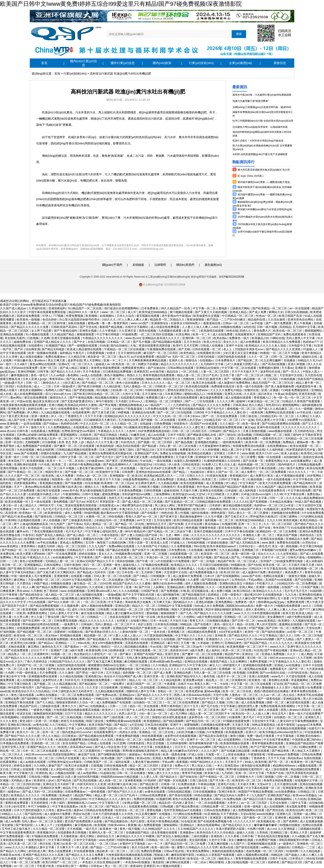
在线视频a (206, 360)
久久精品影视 (112, 386)
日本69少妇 (247, 546)
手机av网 (168, 762)
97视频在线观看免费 (236, 721)
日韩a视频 (167, 806)
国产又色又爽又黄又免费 (132, 457)
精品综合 (173, 372)
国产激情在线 (44, 517)
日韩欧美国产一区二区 (99, 762)
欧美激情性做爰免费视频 (84, 669)
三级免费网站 (162, 494)
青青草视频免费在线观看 (268, 743)
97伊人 (47, 316)
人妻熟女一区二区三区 (244, 695)
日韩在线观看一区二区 (207, 349)
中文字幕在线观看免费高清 (18, 832)
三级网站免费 (11, 699)
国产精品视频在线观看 (167, 342)
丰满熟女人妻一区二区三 (259, 535)
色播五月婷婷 (47, 546)
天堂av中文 (265, 784)
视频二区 (272, 375)
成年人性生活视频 (84, 609)
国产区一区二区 (279, 762)
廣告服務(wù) (213, 265)
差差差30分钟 (179, 650)
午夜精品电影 (251, 557)
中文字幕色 (116, 602)
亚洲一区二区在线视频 (121, 468)
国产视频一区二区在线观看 (158, 420)
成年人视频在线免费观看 (201, 583)
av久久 (308, 606)
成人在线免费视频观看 (29, 394)
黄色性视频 (291, 520)
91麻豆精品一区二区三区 (264, 401)
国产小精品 (141, 576)
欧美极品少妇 (261, 338)
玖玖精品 (161, 464)
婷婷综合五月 (106, 836)
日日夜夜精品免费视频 (117, 372)
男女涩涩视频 (156, 743)
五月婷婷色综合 (305, 431)
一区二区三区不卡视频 (285, 353)
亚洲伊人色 (176, 360)
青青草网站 (29, 546)
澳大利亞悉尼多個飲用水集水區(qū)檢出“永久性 (264, 170)
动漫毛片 (314, 728)
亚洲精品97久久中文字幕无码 (188, 665)
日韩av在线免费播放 (217, 810)
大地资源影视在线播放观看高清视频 (24, 405)
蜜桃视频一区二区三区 (242, 409)
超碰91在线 (310, 357)
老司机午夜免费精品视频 (85, 464)
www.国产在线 (232, 539)
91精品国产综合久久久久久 (68, 661)
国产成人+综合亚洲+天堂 (111, 747)
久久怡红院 (8, 450)
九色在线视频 (26, 450)
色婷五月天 (116, 498)
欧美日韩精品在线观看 (188, 520)
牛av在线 (146, 461)
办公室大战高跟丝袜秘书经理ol (79, 319)
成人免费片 (248, 472)
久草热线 (263, 832)
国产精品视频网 (174, 721)
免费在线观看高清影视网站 (278, 706)
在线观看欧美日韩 (209, 353)
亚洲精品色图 (183, 673)
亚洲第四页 (141, 372)
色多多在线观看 (120, 617)
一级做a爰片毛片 (13, 383)
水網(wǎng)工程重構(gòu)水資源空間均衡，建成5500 (262, 107)
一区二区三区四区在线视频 (156, 334)
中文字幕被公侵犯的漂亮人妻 (104, 531)
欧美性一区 (253, 632)
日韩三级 (233, 702)
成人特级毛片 (198, 688)
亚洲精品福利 (176, 587)
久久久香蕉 (232, 836)
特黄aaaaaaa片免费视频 (284, 754)
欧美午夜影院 (287, 725)
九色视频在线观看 (170, 331)
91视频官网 (229, 524)
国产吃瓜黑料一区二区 (37, 621)
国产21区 (145, 587)
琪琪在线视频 (148, 331)
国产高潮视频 (259, 502)
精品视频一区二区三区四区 (261, 379)
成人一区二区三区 (179, 383)
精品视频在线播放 (107, 398)
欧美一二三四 (288, 747)
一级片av (144, 468)
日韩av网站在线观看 (181, 368)
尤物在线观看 (17, 647)
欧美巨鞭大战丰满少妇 (68, 487)
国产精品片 (9, 517)
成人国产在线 (17, 420)
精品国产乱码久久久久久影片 (256, 728)
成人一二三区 (43, 386)
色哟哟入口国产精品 (59, 390)
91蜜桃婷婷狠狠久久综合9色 (222, 461)
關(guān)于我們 (112, 265)
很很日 (105, 647)
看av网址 (16, 398)
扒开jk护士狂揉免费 (164, 468)
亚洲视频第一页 (120, 476)
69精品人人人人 (12, 814)
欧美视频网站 (11, 717)
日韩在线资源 (191, 464)
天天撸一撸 (188, 643)
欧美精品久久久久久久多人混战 (266, 346)
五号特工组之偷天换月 (17, 829)
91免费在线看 (187, 784)
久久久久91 (241, 502)
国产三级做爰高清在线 (77, 520)
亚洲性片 (217, 643)
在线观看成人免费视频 (88, 427)
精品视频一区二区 (96, 635)
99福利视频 (92, 513)
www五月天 (245, 639)
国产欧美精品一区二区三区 (270, 308)
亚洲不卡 (176, 725)
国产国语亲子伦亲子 (15, 606)
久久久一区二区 (259, 357)
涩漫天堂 (167, 766)
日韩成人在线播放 (212, 346)
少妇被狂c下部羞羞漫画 (127, 409)
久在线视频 (196, 550)
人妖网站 (159, 587)
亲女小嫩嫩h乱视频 (241, 840)
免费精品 (289, 442)
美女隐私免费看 (297, 806)
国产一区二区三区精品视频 (64, 717)
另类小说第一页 (139, 543)
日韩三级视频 (266, 777)
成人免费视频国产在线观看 (35, 446)
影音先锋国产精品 (75, 743)
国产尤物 (185, 349)
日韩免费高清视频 (66, 621)
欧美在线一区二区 (275, 565)
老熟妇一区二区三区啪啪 (42, 498)
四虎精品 (285, 327)
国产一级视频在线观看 (83, 346)
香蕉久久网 (202, 684)
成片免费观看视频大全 (204, 572)
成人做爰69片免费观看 (188, 576)
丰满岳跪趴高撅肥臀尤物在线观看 (77, 740)
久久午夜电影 (108, 331)
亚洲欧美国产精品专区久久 (184, 676)
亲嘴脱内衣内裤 (93, 539)
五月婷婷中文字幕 (305, 327)
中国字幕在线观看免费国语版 (48, 312)
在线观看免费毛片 (106, 732)
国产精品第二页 (248, 360)
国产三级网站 (126, 758)
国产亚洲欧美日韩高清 (23, 569)
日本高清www (253, 740)
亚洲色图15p (94, 676)
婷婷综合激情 (23, 766)
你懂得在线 (252, 390)
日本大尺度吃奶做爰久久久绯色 (35, 810)
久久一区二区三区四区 (278, 524)
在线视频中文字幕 (307, 780)
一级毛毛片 (263, 546)
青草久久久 (70, 706)
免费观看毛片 (279, 669)
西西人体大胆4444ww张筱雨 (193, 695)
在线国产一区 (291, 587)
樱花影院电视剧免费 (87, 509)
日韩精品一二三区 (304, 847)
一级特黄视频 (112, 751)
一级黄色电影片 (36, 840)
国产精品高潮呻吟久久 (118, 464)
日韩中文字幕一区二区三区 (77, 457)
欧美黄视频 (30, 609)
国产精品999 (79, 587)
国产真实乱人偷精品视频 (173, 836)
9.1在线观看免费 (176, 498)
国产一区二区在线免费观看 (220, 416)
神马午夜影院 (105, 401)
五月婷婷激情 (40, 803)
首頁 (44, 63)
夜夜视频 (182, 762)
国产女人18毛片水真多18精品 (146, 710)
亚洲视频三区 (251, 550)
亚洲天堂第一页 (154, 676)
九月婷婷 (228, 773)
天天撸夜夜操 (69, 836)
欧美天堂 (288, 613)
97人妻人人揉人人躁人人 (126, 635)
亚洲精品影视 (292, 699)
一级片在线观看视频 (278, 479)
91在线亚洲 (189, 821)
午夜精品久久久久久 (111, 431)
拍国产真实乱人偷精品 (51, 535)
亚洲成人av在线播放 (288, 665)
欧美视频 (239, 673)
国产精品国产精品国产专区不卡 (156, 438)
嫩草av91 (23, 531)
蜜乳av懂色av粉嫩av (303, 550)
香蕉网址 (59, 528)
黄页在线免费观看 (36, 398)
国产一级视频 (233, 379)
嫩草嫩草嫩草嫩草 (266, 825)
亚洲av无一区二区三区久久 (76, 364)
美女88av (52, 635)
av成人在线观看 (92, 375)
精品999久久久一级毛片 (84, 312)
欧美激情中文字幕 (108, 472)
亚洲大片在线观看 (32, 468)
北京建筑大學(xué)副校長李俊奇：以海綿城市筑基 (260, 127)
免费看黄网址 (204, 758)
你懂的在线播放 (51, 453)
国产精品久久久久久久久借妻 (30, 327)
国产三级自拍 (228, 435)
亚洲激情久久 (215, 639)
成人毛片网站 (179, 714)
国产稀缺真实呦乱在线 (202, 435)
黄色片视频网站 (115, 375)
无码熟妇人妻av (22, 780)
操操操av (135, 754)
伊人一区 (57, 416)
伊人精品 (232, 483)
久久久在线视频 (129, 591)
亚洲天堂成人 (175, 699)
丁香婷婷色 (258, 758)
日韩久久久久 (196, 476)
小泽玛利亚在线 (215, 647)
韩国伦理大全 (172, 379)
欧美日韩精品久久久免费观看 (282, 342)
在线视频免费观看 (29, 628)
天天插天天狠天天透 (302, 565)
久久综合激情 (277, 319)
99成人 (249, 762)
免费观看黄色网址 (134, 368)
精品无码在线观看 (129, 446)
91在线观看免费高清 (272, 490)
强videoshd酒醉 (197, 628)
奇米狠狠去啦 (152, 754)
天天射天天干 (234, 762)
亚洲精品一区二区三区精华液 (47, 323)
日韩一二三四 (9, 561)
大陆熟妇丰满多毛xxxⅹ (250, 349)
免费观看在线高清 (223, 386)
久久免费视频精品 (60, 427)
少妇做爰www (95, 461)
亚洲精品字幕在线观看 (20, 702)
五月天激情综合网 (130, 353)
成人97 (132, 312)
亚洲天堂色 (173, 654)
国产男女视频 (108, 405)
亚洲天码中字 (115, 587)
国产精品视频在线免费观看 (97, 736)
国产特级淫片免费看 (191, 639)
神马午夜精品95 (136, 531)
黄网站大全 (276, 312)
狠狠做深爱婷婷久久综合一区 (75, 702)
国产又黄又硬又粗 (104, 412)
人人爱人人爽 (108, 569)
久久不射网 (305, 658)
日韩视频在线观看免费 (216, 725)
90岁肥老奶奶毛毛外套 (301, 450)
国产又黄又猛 (62, 859)
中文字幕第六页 (24, 773)
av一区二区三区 (24, 866)
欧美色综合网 (295, 810)
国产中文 (80, 342)
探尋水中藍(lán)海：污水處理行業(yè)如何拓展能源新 (262, 95)
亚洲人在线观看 (259, 676)
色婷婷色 (274, 862)
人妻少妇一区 (9, 505)
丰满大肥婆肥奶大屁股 (231, 829)
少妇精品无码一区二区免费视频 (115, 520)
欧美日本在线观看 (205, 383)
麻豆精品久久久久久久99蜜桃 (136, 836)
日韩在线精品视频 (179, 792)
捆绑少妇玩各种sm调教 (168, 583)
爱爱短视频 (154, 810)
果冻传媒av (212, 524)
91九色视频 (9, 859)
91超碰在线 (107, 773)
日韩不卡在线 (279, 859)
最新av (78, 810)
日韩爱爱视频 (96, 353)
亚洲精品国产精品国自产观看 (305, 743)
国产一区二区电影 (204, 561)
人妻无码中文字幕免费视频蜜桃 (171, 509)
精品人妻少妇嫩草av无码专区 (126, 613)
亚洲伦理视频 (27, 372)
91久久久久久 (298, 472)
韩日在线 (46, 844)
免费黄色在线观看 (289, 543)
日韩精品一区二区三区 (69, 517)
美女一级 (278, 546)
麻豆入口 (216, 665)
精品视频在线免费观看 (202, 632)
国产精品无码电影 (54, 349)
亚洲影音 (301, 368)
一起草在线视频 (31, 424)
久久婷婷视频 (211, 450)
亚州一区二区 (51, 732)
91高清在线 (24, 386)
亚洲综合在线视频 (196, 661)
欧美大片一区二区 (29, 732)
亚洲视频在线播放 (207, 442)
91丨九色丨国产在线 (258, 528)
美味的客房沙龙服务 (138, 602)
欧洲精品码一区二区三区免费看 (277, 531)
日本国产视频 (310, 587)
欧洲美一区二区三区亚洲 (203, 710)
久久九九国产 (98, 546)
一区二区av (200, 862)
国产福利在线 (34, 814)
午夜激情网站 (72, 494)
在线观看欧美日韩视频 (72, 832)
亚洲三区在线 (143, 859)
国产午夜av (75, 524)
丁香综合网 (52, 617)
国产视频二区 (43, 684)
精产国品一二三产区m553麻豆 (227, 319)
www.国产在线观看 (26, 453)
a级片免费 (77, 650)
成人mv (272, 829)
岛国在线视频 (313, 758)
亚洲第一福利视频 (268, 587)
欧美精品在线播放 (200, 453)
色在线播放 (41, 799)
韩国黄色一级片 (62, 479)
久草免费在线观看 (157, 409)
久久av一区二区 (271, 695)
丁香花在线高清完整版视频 (272, 836)
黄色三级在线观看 (23, 695)
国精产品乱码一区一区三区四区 (120, 728)
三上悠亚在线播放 (234, 754)
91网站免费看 (308, 747)
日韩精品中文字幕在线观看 (175, 606)
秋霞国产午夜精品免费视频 (124, 528)
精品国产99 (232, 654)
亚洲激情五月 (199, 818)
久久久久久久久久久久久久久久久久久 (216, 535)
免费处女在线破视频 (173, 453)
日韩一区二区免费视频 (286, 357)
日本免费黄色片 (226, 360)
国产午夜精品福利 (66, 331)
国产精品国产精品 (256, 643)
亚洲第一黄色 (112, 565)
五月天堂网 (191, 346)
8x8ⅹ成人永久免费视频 (210, 606)
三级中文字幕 (298, 803)
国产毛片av (78, 502)
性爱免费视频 (75, 316)
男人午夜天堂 (315, 602)
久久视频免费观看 (121, 699)
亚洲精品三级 (279, 832)
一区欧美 (20, 613)
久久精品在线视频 (72, 676)
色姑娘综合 (198, 472)
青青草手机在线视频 (310, 695)
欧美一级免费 (102, 628)
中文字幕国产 (249, 483)
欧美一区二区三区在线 (237, 650)
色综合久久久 (95, 528)
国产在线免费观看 (17, 650)
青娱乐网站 (8, 628)
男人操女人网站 (165, 505)
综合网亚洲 (33, 349)
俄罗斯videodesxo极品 (45, 598)
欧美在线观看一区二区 (305, 446)
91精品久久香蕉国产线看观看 (301, 401)
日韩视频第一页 (161, 576)
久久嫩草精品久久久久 (37, 728)
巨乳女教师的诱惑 (12, 740)
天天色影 (121, 401)
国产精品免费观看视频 (45, 606)
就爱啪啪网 (192, 725)
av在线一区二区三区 (301, 632)
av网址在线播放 (47, 695)
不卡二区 (96, 769)
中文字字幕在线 (303, 479)
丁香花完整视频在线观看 (48, 531)
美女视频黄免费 (248, 438)
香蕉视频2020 (239, 476)
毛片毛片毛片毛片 (296, 591)
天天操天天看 (241, 725)
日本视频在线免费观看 (15, 743)
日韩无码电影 (207, 357)
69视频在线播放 (231, 327)
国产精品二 (181, 472)
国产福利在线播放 (274, 632)
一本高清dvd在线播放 (137, 862)
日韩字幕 (43, 372)
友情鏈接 (138, 265)
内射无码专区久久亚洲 (92, 784)
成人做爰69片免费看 (58, 814)
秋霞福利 (291, 394)
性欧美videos (117, 825)
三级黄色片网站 (240, 308)
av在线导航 (158, 372)
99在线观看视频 (152, 736)
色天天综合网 (141, 847)
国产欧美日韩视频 (90, 386)
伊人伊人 (86, 788)
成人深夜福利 (314, 561)
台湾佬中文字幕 (64, 728)
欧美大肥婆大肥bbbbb (31, 554)
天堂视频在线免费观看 (96, 680)
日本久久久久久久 (154, 383)
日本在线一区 (131, 572)
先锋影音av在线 (11, 855)
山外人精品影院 (87, 728)
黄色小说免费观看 (32, 561)
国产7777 (173, 769)
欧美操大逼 (212, 773)
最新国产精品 (219, 661)
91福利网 (316, 591)
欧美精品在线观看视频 (292, 728)
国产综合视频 (304, 580)
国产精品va (46, 643)
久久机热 (300, 799)
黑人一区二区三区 (117, 866)
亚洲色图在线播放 (311, 595)
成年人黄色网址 (256, 609)
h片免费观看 (182, 561)
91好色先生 (128, 442)
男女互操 (20, 557)
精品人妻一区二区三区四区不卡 (210, 714)
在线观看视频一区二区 (184, 554)
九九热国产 (258, 795)
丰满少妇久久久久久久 (134, 509)
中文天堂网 (264, 717)
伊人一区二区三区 (138, 717)
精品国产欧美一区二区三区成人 (238, 561)
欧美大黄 (145, 569)
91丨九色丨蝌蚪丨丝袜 (175, 535)
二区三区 (134, 851)
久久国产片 (238, 844)
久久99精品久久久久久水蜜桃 (159, 598)
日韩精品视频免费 (310, 464)
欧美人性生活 (213, 342)
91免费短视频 (233, 799)
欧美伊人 (108, 710)
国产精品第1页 (150, 784)
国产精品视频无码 (194, 595)
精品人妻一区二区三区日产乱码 (198, 375)
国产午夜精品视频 (81, 398)
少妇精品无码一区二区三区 (277, 416)
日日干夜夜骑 (9, 595)
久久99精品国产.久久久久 (159, 829)
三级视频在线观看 (310, 829)
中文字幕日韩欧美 (20, 684)
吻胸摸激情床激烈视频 (49, 714)
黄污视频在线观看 (182, 312)
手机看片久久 (266, 583)
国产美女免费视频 (158, 609)
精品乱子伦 (70, 788)
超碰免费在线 (23, 342)
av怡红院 (250, 327)
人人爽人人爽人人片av (283, 609)
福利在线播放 (200, 513)
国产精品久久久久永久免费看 (212, 405)
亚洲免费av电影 (194, 680)
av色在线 (259, 450)
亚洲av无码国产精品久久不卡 (202, 539)
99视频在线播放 (290, 825)
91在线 (258, 650)
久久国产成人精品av (14, 308)
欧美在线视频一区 (17, 502)
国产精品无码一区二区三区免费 (186, 844)
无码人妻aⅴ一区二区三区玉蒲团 (42, 821)
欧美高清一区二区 (124, 364)
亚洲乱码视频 (205, 602)
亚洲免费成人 (187, 569)
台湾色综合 (310, 543)
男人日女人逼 (228, 464)
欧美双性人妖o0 (45, 780)
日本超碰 (231, 490)
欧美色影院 (216, 688)
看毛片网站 (88, 836)
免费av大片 (182, 766)
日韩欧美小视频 (149, 487)
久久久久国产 (210, 751)
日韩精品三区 (307, 792)
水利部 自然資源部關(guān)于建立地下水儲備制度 (260, 154)
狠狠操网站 (171, 825)
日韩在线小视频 (39, 777)
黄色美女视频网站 (32, 390)
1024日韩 (105, 583)
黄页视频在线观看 (148, 316)
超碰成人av (103, 364)
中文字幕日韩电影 (108, 334)
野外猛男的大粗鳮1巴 (264, 517)
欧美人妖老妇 (290, 453)
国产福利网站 (30, 699)
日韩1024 (256, 569)
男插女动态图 (82, 814)
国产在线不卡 (141, 550)
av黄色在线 (41, 725)
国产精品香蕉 (281, 751)
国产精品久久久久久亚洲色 (284, 349)
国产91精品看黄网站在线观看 (281, 424)
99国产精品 (41, 583)
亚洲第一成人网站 (305, 814)
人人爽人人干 (44, 825)
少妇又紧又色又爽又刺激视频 (162, 539)
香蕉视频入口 (263, 398)
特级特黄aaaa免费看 (131, 840)
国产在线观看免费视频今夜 (215, 821)
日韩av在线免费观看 (154, 795)
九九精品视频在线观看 (56, 412)
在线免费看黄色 (69, 409)
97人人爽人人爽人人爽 (133, 319)
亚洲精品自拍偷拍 (208, 368)
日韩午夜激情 (73, 565)
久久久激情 (67, 673)
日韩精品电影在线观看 (94, 658)
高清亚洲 (11, 513)
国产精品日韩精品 (106, 435)
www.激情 (268, 543)
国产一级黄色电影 (270, 699)
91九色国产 (58, 524)
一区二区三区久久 (12, 754)
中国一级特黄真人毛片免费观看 (32, 576)
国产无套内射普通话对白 (78, 401)
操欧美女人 (226, 859)
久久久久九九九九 (282, 643)
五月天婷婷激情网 (172, 658)
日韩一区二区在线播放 (131, 773)
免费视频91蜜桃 (269, 368)
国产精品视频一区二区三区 (35, 632)
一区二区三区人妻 (17, 669)
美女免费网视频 (122, 859)
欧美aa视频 (25, 517)
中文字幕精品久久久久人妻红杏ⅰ (226, 412)
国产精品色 (64, 780)
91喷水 (111, 353)
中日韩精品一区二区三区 (238, 316)
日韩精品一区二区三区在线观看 (167, 840)
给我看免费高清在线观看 (249, 446)
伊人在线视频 (52, 520)
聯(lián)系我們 (185, 265)
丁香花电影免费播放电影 (117, 438)
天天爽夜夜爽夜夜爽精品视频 (148, 360)
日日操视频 (49, 442)
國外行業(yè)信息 (123, 63)
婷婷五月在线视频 (73, 721)
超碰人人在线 (246, 832)
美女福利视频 (198, 840)
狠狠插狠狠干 (170, 613)
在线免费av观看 (155, 740)
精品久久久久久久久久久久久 (180, 364)
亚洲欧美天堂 (17, 409)
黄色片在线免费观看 (186, 799)
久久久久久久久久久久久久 (300, 427)
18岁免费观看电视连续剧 (154, 431)
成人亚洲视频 (215, 483)
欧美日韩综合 (243, 591)
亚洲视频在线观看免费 (258, 665)
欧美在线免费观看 (186, 398)
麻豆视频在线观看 (136, 661)
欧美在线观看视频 (192, 483)
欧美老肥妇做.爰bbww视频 (204, 691)
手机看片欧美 (46, 866)
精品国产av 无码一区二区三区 (176, 357)
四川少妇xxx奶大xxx (59, 394)
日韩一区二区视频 (288, 777)
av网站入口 (269, 847)
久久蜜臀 (194, 580)
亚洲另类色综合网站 (301, 319)
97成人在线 (196, 754)
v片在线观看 (164, 561)
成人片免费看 (65, 476)
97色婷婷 (151, 780)
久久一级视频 (304, 409)
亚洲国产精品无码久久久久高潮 (43, 855)
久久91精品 (160, 665)
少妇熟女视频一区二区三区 (139, 803)
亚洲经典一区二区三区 (197, 338)
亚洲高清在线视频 (272, 539)
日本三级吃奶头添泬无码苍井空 (73, 691)
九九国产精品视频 (75, 453)
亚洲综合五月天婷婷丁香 (59, 784)
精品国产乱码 (29, 706)
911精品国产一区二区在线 (85, 308)
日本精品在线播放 (281, 502)
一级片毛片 (91, 829)
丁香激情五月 (74, 416)
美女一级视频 (240, 758)
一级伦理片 (120, 680)
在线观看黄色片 (245, 334)
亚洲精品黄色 (233, 643)
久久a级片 (21, 364)
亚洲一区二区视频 (156, 554)
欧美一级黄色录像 (175, 754)
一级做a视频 (113, 595)
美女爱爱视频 (186, 487)
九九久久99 (274, 520)
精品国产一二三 (161, 405)
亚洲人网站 (247, 587)
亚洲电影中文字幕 (207, 457)
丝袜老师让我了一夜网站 (73, 866)
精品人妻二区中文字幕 (237, 450)
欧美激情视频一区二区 (304, 569)
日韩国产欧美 (150, 591)
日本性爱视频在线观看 (266, 613)
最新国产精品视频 (111, 327)
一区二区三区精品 (139, 665)
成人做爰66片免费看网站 (235, 383)
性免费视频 (50, 795)
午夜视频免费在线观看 (162, 349)
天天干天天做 (277, 758)
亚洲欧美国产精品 (279, 795)
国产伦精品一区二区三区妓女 (21, 550)
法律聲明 (160, 265)
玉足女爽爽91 (239, 661)
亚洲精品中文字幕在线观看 (259, 468)
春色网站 (74, 375)
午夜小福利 (58, 803)
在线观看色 (222, 758)
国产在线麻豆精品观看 (236, 751)
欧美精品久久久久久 (185, 565)
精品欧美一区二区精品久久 (168, 319)
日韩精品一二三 (98, 617)
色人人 (228, 349)
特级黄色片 (181, 424)
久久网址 (302, 416)
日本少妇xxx (193, 416)
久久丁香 (78, 859)
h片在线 (45, 464)
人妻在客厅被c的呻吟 (91, 468)
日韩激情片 (168, 487)
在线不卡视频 (216, 769)
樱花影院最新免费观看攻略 (225, 427)
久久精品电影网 (171, 680)
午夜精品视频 (207, 784)
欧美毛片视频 (203, 557)
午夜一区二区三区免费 (26, 862)
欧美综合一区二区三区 (130, 810)
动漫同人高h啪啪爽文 (188, 461)
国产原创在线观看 (181, 795)
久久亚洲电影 (287, 829)
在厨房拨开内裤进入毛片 (45, 494)
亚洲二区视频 (270, 390)
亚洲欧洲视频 (128, 569)
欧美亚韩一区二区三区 (216, 554)
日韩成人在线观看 (100, 743)
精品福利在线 (257, 319)
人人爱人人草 (150, 777)
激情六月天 (38, 427)
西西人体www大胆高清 (296, 710)
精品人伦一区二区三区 (144, 680)
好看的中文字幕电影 (133, 844)
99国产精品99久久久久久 (207, 762)
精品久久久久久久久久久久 (97, 621)
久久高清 (250, 394)
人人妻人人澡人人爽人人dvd (200, 327)
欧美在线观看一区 (170, 617)
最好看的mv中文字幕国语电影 (120, 513)
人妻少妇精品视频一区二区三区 (245, 862)
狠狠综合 (192, 360)
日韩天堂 (202, 379)
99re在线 (200, 546)
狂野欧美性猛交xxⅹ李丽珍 (79, 431)
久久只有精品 (58, 725)
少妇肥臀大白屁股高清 (302, 420)
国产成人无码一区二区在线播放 (43, 792)
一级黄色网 (256, 412)
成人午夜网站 (91, 758)
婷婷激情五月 (60, 799)
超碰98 (241, 401)
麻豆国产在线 (87, 754)
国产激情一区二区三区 (258, 818)
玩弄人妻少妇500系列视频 (82, 777)
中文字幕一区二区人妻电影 (210, 308)
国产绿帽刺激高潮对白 (113, 754)
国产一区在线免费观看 (62, 554)
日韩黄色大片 (246, 777)
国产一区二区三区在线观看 (175, 412)
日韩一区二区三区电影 (309, 635)
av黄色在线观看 (155, 792)
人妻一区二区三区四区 (215, 372)
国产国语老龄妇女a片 (216, 580)
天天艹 (19, 487)
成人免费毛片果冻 (262, 476)
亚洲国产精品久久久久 (42, 747)
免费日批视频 (83, 479)
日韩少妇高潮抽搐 (297, 312)
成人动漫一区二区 (111, 780)
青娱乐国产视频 (287, 535)
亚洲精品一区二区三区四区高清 (245, 617)
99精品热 (186, 624)
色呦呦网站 (315, 557)
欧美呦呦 (92, 316)
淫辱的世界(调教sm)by (233, 569)
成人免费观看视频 (150, 825)
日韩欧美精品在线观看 (231, 658)
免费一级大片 (265, 606)
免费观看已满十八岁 (159, 398)
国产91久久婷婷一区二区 (65, 602)
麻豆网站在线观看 (178, 862)
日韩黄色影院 (136, 743)
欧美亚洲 (20, 323)
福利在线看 (123, 762)
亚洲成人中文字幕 (141, 747)
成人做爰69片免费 (254, 572)
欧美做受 (26, 799)
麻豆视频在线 (84, 825)
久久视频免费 (70, 606)
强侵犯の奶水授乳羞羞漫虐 (169, 717)
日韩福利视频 (176, 710)
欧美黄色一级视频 (29, 319)
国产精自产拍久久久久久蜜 (23, 736)
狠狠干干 (47, 699)
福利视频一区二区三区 (220, 520)
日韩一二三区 (119, 706)
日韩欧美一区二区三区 (169, 386)
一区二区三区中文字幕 (253, 498)
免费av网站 (109, 487)
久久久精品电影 (311, 851)
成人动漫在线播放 (32, 357)
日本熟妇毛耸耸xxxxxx (83, 569)
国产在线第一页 (253, 461)
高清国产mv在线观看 (204, 424)
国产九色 (186, 613)
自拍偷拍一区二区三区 (148, 702)
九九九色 (291, 595)
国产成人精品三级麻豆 (75, 368)
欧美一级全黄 (251, 424)
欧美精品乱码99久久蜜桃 (81, 405)
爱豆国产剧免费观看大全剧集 (84, 821)
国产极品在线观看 (118, 550)
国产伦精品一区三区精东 (35, 859)
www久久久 (278, 647)
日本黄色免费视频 (130, 490)
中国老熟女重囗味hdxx (307, 740)
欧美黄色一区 (300, 762)
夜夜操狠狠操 (196, 319)
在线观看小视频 (81, 576)
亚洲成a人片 (214, 498)
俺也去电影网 (46, 450)
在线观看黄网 (81, 412)
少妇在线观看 (98, 498)
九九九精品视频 (230, 550)
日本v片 (210, 576)
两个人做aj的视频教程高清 (31, 524)
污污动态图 (56, 818)
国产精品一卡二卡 (137, 580)
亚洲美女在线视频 (212, 490)
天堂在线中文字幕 (264, 721)
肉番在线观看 (261, 751)
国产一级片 (205, 438)
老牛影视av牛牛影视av (177, 316)
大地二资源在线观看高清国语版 (151, 346)
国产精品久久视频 (214, 702)
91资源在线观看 (217, 476)
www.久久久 (242, 613)
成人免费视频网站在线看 (249, 810)
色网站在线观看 (274, 576)
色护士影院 (145, 624)
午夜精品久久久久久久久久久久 (103, 338)
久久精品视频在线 (65, 684)
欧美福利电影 (106, 446)
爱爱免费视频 (196, 587)
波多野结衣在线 (271, 372)
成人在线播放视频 (29, 680)
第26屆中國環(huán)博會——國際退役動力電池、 (265, 182)
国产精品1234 (146, 450)
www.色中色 (70, 490)
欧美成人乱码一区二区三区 (56, 438)
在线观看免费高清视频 (144, 806)
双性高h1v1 (273, 405)
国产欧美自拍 (57, 669)
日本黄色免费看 (182, 557)
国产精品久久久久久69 (66, 372)
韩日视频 (102, 390)
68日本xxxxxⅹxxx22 (283, 658)
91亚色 (58, 420)
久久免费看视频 (182, 546)
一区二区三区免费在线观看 (77, 695)
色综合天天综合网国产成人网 (123, 676)
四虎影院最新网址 (64, 754)
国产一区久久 (292, 372)
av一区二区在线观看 (172, 628)
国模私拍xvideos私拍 (240, 606)
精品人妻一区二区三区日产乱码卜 (117, 795)
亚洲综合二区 (251, 654)
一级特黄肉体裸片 (232, 442)
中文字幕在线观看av (66, 806)
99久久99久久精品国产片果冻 (243, 509)
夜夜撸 (132, 825)
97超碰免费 (130, 334)
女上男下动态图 (42, 331)
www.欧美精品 (267, 621)
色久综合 (289, 695)
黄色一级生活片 (225, 624)
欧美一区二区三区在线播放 (196, 468)
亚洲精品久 (188, 825)
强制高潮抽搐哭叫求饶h (294, 840)
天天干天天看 (94, 416)
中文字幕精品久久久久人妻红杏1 (185, 427)
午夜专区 (28, 535)
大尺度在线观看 (296, 676)
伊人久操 (37, 617)
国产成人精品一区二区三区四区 (87, 379)
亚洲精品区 (158, 643)
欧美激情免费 (229, 587)
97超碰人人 (311, 349)
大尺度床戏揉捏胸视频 (159, 635)
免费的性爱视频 (144, 799)
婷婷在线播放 (88, 554)
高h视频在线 (115, 788)
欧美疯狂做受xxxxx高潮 (40, 539)
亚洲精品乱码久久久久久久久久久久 (128, 416)
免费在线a (314, 494)
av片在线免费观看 (143, 357)
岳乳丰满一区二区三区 (130, 557)
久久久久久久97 (245, 821)
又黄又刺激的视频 (255, 431)
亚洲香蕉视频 (134, 780)
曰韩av (62, 569)
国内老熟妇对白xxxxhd (77, 732)
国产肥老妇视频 (84, 390)
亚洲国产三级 (60, 650)
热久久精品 (256, 405)
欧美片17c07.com (268, 453)
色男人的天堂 (128, 714)
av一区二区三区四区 (255, 803)
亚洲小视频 (56, 405)
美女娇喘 (8, 825)
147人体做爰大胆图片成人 (243, 364)
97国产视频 (257, 628)
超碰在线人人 (132, 565)
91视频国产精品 (56, 346)
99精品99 (102, 699)
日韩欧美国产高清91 (65, 327)
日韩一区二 (33, 383)
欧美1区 (137, 476)
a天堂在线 (136, 725)
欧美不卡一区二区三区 (232, 676)
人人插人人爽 (261, 714)
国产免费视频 (17, 412)
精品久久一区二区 (144, 606)
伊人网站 (33, 412)
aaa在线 (5, 691)
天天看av (287, 368)
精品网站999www (285, 766)
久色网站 (189, 617)
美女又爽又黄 (57, 360)
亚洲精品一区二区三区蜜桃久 (164, 401)
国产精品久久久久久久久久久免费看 (29, 658)
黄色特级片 (276, 572)
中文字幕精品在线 (87, 438)
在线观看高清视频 (132, 398)
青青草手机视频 (192, 773)
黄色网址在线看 (279, 680)
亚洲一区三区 (49, 368)
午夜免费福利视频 (128, 736)
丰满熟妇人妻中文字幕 (40, 847)
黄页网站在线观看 (256, 669)
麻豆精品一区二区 (86, 583)
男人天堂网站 (93, 360)
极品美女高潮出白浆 (46, 401)
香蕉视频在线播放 (51, 483)
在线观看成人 (164, 747)
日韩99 (199, 412)
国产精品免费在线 (188, 806)
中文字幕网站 (78, 725)
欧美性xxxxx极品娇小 (14, 598)
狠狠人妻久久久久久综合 (164, 773)
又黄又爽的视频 (218, 844)
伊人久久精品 (51, 736)
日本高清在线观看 (157, 725)
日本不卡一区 (160, 580)
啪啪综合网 (154, 379)
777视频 (59, 316)
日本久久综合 (126, 316)
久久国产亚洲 (156, 769)
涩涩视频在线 (200, 591)
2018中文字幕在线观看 (77, 580)
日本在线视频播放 (205, 792)
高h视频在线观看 (71, 635)
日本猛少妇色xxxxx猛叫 (257, 494)
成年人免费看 (74, 513)
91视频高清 (271, 509)
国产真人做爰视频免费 (280, 386)
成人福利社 (213, 650)
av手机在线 (304, 412)
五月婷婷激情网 (177, 743)
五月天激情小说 (152, 394)
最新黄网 (211, 550)
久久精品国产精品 (63, 334)
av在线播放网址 (302, 461)
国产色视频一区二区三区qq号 (183, 647)
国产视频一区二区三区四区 (156, 442)
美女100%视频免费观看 (108, 643)
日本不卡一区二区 (274, 557)
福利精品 (66, 353)
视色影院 (159, 862)
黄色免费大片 (263, 331)
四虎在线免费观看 (29, 316)
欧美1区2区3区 (230, 572)
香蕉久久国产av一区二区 (223, 472)
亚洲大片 (252, 732)
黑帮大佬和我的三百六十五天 (180, 706)
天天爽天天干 (66, 847)
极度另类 (216, 379)
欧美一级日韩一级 (244, 554)
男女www (23, 591)
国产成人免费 (258, 312)
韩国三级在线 (95, 721)
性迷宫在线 (24, 714)
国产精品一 (251, 539)
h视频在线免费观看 (288, 606)
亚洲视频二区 (128, 487)
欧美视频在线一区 (269, 821)
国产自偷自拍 (157, 368)
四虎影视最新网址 (26, 483)
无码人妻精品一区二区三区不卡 (116, 624)
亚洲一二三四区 (225, 438)
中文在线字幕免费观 (277, 740)
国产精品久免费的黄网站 (52, 587)
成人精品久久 (29, 505)
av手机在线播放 (48, 543)
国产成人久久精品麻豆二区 (276, 409)
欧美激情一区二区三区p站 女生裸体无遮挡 (129, 483)
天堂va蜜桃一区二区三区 (44, 580)
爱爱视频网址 (69, 435)
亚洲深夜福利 (57, 308)
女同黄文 (220, 453)
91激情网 (235, 717)
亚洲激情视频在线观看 (262, 844)
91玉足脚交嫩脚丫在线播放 (278, 360)
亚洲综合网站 (76, 528)
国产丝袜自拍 (189, 777)
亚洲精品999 (79, 799)
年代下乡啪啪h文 (39, 806)
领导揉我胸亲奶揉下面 (204, 743)
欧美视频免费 (235, 732)
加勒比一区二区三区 (171, 691)
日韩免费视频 (163, 424)
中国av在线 (24, 401)
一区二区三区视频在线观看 (226, 788)
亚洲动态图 (123, 606)
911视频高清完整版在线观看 (143, 427)
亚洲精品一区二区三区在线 (157, 732)
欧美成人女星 (160, 543)
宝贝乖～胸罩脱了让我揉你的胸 (106, 543)
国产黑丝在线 (276, 810)
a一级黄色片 (287, 844)
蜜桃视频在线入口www (82, 803)
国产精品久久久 (117, 806)
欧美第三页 (210, 479)
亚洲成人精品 (238, 312)
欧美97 (177, 346)
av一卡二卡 (156, 844)
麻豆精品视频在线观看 (238, 505)
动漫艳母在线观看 (33, 717)
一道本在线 (158, 632)
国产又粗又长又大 (237, 517)
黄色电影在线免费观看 (256, 766)
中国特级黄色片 (155, 390)
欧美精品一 (87, 699)
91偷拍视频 (288, 379)
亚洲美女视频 (88, 331)
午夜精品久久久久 (39, 557)
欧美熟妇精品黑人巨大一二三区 (165, 476)
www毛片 (278, 676)
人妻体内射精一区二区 (134, 632)
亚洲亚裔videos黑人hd (102, 591)
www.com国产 (140, 323)
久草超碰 (204, 643)
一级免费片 (118, 684)
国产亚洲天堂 (169, 517)
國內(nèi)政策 (162, 63)
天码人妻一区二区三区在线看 (178, 446)
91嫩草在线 (138, 435)
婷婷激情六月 (232, 665)
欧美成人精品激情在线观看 (85, 349)
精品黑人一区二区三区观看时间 (29, 654)
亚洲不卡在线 (235, 346)
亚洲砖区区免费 (51, 788)
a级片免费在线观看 (210, 617)
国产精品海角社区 (305, 483)
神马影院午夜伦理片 (21, 688)
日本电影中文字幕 (300, 346)
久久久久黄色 (9, 721)
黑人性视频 (182, 513)
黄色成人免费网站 (72, 543)
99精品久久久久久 (73, 688)
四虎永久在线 (128, 732)
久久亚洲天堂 (128, 331)
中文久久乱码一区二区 (168, 416)
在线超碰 (146, 424)
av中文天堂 (145, 520)
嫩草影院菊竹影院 (183, 855)
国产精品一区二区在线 (130, 524)
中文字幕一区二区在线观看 (239, 368)
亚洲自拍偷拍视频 (311, 784)
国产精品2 (121, 725)
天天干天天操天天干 (245, 372)
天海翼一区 (213, 754)
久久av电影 (58, 375)
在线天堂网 (110, 509)
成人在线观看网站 (230, 740)
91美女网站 (183, 334)
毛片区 (30, 740)
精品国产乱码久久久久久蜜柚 (132, 583)
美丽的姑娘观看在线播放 (228, 851)
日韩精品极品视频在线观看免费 (77, 450)
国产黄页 (112, 461)
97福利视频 (8, 632)
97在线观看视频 (84, 851)
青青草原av (57, 379)
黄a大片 (124, 357)
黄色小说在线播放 (128, 383)
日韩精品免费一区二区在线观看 (222, 806)
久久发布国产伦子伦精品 (153, 546)
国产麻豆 (126, 654)
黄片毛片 (249, 717)
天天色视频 (74, 829)
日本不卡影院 (177, 435)
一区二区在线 (190, 372)
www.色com (133, 338)
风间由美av (295, 758)
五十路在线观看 (41, 502)
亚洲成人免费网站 (189, 479)
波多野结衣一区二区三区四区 (208, 717)
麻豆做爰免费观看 (212, 398)
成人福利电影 (73, 420)
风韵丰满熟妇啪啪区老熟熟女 (225, 609)
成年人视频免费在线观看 (253, 855)
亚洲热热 (42, 773)
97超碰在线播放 (218, 543)
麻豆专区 (173, 643)
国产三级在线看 (114, 717)
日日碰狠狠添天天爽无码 (100, 420)
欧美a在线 (144, 758)
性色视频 (43, 769)
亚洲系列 (6, 580)
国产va (84, 706)
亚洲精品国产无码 (269, 334)
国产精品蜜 (150, 446)
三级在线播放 (200, 836)
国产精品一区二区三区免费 (83, 818)
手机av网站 (256, 580)
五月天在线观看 (167, 450)
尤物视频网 (33, 442)
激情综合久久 (52, 383)
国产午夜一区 (145, 561)
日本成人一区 (111, 818)
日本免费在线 (187, 438)
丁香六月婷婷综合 (36, 661)
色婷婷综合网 (70, 424)
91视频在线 (76, 632)
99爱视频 (124, 412)
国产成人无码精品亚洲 (245, 543)
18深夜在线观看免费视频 (52, 639)
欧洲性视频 (159, 550)
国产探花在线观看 (248, 847)
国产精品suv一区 (48, 688)
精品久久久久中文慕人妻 (103, 442)
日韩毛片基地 (297, 557)
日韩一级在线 (238, 628)
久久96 (278, 494)
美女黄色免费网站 (198, 851)
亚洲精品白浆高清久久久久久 (161, 338)
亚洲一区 (114, 572)
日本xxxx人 (136, 401)
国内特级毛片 (287, 464)
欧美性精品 (188, 353)
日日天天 (181, 747)
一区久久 (117, 647)
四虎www (202, 390)
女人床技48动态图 (12, 498)
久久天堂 (93, 688)
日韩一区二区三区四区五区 (190, 431)
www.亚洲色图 (10, 424)
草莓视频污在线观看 (275, 550)
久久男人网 (21, 617)
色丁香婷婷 (51, 591)
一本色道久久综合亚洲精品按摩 (100, 862)
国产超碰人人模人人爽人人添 (304, 855)
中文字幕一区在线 (144, 617)
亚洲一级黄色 (40, 416)
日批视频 (33, 338)
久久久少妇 (205, 635)
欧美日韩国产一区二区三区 (145, 684)
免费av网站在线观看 (122, 546)
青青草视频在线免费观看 (159, 375)
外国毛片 (92, 502)
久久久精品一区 (230, 424)
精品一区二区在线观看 (144, 706)
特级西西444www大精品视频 (120, 777)
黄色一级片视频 (130, 829)
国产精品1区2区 (292, 862)
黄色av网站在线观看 (43, 364)
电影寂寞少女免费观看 (308, 688)
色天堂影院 (228, 728)
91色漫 (104, 346)
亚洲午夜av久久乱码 (172, 728)
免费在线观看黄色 (295, 334)
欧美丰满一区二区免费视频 (263, 442)
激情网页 (160, 859)
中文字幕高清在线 (276, 569)
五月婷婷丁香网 (152, 572)
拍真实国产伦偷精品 (311, 379)
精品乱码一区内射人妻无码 (176, 803)
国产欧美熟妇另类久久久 (102, 632)
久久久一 (212, 587)
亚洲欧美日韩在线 (20, 725)
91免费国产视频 (266, 840)
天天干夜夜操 (92, 372)
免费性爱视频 (259, 661)
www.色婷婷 (107, 840)
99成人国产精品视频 (308, 502)
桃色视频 (192, 528)
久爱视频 (85, 628)
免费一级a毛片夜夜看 (261, 736)
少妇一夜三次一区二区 (154, 714)
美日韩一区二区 (12, 565)
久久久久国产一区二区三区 (23, 476)
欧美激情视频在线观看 (235, 743)
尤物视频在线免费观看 (286, 513)
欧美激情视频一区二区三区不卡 (248, 647)
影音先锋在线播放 (231, 528)
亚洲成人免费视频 (273, 654)
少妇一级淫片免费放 (292, 468)
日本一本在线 (159, 621)
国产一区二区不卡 (17, 427)
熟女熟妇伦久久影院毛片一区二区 (96, 654)
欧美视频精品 (153, 721)
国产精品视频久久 (99, 639)
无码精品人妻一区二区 (60, 561)
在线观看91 (36, 346)
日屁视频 (96, 766)
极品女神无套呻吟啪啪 (293, 487)
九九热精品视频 (168, 483)
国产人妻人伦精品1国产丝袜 (139, 535)
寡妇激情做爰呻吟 (192, 517)
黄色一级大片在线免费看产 (306, 714)
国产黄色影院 (25, 825)
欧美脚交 (285, 621)
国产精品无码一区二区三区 (204, 721)
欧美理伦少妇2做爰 (24, 643)
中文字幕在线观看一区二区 (263, 788)
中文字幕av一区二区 (27, 509)
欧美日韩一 (201, 509)
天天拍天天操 (179, 621)
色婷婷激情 (47, 609)
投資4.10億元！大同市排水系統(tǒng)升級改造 (258, 141)
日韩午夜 (23, 431)
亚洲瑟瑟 (216, 818)
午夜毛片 (79, 353)
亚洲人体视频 (297, 364)
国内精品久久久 (184, 602)
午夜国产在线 (276, 773)
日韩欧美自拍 (93, 717)
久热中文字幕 (131, 394)
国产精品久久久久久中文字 (155, 695)
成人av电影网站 (88, 773)
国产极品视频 (184, 442)
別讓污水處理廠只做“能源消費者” (251, 101)
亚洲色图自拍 (129, 461)
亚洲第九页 (313, 717)
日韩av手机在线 (174, 851)
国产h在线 (255, 565)
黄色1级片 (27, 721)
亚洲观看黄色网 (293, 788)
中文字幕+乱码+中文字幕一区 (205, 699)
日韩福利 (216, 431)
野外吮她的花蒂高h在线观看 (41, 624)
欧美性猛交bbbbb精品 (153, 312)
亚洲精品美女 (233, 818)
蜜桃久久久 (92, 487)
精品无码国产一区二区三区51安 (273, 383)
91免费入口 (210, 464)
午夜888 (10, 520)
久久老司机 (97, 587)
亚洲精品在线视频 (12, 334)
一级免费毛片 (70, 624)
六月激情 (36, 591)
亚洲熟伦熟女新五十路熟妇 (237, 583)
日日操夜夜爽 (110, 688)
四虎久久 (246, 331)
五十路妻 (284, 598)
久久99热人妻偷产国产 (49, 766)
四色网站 (216, 509)
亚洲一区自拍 (14, 442)
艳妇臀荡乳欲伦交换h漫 (138, 505)
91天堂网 (120, 743)
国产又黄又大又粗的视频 (211, 312)
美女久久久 (231, 342)
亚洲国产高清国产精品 (149, 654)
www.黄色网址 (10, 546)
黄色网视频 (61, 502)
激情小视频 (238, 736)
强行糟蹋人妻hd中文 (73, 498)
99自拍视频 (116, 517)
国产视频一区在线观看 (173, 780)
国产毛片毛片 (216, 409)
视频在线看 (70, 628)
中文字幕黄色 (85, 557)
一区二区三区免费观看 (272, 472)
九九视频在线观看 (304, 621)
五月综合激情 (163, 520)
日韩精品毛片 (76, 550)
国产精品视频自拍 (117, 821)
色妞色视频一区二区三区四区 (257, 464)
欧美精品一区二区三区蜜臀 (239, 457)
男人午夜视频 (303, 323)
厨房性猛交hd (144, 464)
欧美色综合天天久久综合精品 (31, 691)
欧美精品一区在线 (40, 528)
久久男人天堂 (17, 528)
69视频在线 (239, 565)
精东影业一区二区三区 (102, 357)
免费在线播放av (56, 357)
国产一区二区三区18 (250, 375)
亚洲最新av (188, 832)
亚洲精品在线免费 (144, 412)
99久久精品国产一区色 (176, 308)
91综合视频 (92, 483)
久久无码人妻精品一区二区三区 (122, 740)
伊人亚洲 (82, 847)
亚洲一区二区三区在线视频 (127, 379)
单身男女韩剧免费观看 (106, 368)
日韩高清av (240, 405)
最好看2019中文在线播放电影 (264, 595)
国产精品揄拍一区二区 (94, 684)
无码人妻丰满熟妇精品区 (143, 658)
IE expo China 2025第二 (251, 176)
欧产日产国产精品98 (264, 747)
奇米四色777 (17, 461)
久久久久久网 (226, 401)
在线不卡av (185, 684)
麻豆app (250, 427)
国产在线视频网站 (229, 576)
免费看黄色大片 (190, 450)
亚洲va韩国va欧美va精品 (166, 661)
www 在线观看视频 (73, 591)
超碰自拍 (284, 847)
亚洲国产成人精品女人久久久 (53, 342)
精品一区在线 (246, 624)
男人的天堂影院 (267, 624)
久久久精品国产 (266, 487)
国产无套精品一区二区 (180, 502)
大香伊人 (233, 803)
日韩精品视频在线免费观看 (214, 502)
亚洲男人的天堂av (190, 420)
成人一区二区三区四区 (174, 818)
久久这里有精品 (288, 554)
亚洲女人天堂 (299, 832)
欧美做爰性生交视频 (207, 316)
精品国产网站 (84, 795)
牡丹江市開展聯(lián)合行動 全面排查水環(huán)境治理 (263, 121)
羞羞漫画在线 (212, 323)
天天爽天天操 (162, 602)
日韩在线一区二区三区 (40, 758)
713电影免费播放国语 (295, 390)
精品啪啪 (295, 818)
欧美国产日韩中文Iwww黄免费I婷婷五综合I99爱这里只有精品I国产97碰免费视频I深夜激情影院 (121, 4)
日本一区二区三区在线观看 (40, 751)
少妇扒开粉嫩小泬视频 (191, 732)
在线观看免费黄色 (162, 457)
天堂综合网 (314, 628)
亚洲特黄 (230, 498)
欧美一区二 (191, 331)
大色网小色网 (256, 829)
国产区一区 (297, 669)
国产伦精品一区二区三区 (98, 383)
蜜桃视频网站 (314, 331)
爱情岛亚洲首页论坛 (181, 390)
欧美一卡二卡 (202, 334)
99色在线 (232, 331)
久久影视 (131, 788)
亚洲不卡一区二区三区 (201, 740)
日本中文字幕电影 (86, 840)
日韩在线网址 (53, 565)
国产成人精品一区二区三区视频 (143, 502)
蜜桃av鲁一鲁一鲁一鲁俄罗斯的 (108, 323)
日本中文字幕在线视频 (240, 531)
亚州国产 (267, 561)
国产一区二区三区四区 (239, 688)
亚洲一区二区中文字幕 (250, 773)
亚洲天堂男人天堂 (14, 747)
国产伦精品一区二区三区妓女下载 (170, 531)
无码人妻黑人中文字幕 (301, 338)
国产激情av (207, 598)
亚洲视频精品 (33, 565)
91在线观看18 (150, 639)
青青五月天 (197, 621)
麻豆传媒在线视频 (93, 613)
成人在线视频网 (274, 806)
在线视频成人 (99, 706)
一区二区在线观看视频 (211, 803)
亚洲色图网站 (224, 602)
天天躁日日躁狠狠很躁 (214, 565)
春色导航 (210, 676)
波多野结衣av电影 (293, 509)
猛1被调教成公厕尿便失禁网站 (81, 598)
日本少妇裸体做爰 (114, 650)
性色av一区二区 (267, 316)
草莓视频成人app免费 (176, 788)
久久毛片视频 (214, 517)
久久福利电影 (275, 450)
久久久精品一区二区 (125, 424)
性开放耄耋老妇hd (40, 420)
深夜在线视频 (77, 323)
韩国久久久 (134, 375)
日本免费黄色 (150, 308)
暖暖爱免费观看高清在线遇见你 (164, 528)
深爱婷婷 (60, 632)
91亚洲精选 (212, 814)
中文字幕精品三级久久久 (276, 635)
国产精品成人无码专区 (92, 572)
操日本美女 (266, 394)
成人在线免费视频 (253, 702)
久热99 (131, 431)
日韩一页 (82, 769)
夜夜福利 (136, 866)
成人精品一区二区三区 (60, 595)
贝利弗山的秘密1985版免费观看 (38, 435)
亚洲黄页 (149, 866)
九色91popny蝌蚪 (200, 747)
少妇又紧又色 (71, 383)
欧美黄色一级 (258, 680)
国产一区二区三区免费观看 (18, 490)
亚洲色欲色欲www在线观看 (154, 472)
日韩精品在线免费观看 (99, 810)
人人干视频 (149, 728)
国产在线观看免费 (66, 658)
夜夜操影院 (207, 658)
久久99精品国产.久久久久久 (196, 829)
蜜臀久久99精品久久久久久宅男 (198, 847)
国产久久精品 (46, 702)
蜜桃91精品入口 (195, 394)
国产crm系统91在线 (273, 673)
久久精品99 (209, 669)
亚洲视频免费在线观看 (43, 676)
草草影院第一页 (110, 502)
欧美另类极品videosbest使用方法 (281, 732)
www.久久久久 (14, 847)
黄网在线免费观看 (17, 803)
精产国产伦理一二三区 (95, 409)
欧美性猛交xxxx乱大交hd (189, 494)
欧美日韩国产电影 (101, 725)
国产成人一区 (176, 740)
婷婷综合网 (36, 409)
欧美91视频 (8, 479)
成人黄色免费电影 (163, 479)
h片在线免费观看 (313, 513)
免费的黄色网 (296, 602)
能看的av (14, 792)
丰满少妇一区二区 (158, 557)
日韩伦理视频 (153, 490)
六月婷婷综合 (182, 405)
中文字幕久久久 (186, 635)
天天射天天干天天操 (107, 479)
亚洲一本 (131, 587)
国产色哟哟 (291, 821)
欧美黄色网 (93, 650)
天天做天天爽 (185, 457)
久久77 (230, 639)
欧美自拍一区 (242, 714)
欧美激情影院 (54, 513)
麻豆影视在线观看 (298, 702)
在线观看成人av (110, 505)
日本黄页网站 (174, 394)
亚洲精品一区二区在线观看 (138, 688)
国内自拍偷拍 (119, 346)
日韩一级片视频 (267, 327)
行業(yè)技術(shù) (201, 63)
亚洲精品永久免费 (298, 539)
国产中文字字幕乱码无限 (139, 595)
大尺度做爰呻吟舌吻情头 (215, 446)
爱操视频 (153, 613)
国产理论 (82, 673)
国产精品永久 (169, 777)
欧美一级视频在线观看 (43, 353)
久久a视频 (298, 836)
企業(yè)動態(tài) (241, 63)
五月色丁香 (228, 375)
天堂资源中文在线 (291, 375)
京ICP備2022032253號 (232, 277)
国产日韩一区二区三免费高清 (285, 628)
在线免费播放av (278, 446)
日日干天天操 (74, 714)
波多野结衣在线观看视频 (181, 736)
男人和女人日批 (202, 766)
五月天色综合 (193, 342)
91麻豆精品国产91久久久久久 (144, 498)
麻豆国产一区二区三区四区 (161, 353)
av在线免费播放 (286, 792)
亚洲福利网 (185, 758)
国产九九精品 (286, 639)
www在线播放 (266, 814)
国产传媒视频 (74, 483)
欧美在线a (220, 338)
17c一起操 (247, 420)
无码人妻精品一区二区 (138, 386)
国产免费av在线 (107, 695)
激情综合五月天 (157, 524)
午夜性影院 (197, 498)
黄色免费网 (78, 639)
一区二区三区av (108, 844)
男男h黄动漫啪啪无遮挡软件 (141, 751)
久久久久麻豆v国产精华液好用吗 (255, 598)
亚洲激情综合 (160, 323)
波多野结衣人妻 (53, 680)
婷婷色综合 (307, 535)
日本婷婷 (215, 505)
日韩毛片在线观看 (68, 758)
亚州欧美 (221, 635)
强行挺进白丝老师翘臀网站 (122, 308)
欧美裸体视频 (36, 461)
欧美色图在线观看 (198, 386)
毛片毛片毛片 (75, 531)
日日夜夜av (70, 736)
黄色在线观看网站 (209, 825)
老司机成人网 (37, 851)
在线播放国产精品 (138, 832)
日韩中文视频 (91, 494)
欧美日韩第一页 (115, 769)
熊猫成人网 (162, 855)
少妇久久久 (109, 319)
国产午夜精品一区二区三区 (26, 472)
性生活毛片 (280, 714)
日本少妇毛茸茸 (16, 806)
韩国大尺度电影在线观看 (188, 609)
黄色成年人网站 (211, 799)
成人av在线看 (157, 435)
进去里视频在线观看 (165, 832)
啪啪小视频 (13, 438)
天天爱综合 (24, 583)
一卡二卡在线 (220, 684)
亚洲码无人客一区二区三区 (106, 832)
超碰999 (192, 658)
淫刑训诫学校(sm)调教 (137, 494)
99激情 (264, 353)
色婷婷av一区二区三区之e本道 (274, 505)
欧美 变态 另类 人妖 (72, 442)
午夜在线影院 (110, 535)
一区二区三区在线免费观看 (182, 702)
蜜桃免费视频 (111, 494)
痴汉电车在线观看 (49, 490)
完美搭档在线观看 (137, 643)
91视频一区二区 (62, 654)
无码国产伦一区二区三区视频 (36, 665)
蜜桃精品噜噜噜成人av (134, 405)
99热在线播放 (203, 795)
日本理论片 (297, 859)
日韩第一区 (169, 784)
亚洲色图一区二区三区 (46, 743)
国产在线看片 (150, 513)
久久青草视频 (112, 598)
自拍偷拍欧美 (293, 457)
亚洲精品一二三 (66, 643)
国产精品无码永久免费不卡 (232, 795)
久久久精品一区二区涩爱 (49, 829)
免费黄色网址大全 (277, 461)
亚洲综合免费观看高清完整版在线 (111, 453)
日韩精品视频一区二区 (268, 435)
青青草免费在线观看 (304, 691)
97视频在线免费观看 (156, 565)
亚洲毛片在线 (233, 394)
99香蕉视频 (215, 394)
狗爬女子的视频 (149, 364)
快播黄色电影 (208, 528)
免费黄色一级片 (239, 338)
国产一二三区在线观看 (200, 401)
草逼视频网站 (300, 680)
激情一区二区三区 (228, 468)
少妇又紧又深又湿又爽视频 (241, 353)
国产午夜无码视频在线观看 (188, 409)
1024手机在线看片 (231, 632)
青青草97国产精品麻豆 (192, 505)
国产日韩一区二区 (74, 617)
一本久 (219, 766)
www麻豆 (57, 777)
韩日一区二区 (92, 565)
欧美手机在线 (51, 628)
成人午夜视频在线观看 (290, 476)
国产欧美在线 (14, 758)
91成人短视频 (207, 569)
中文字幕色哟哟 (302, 598)
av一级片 (51, 409)
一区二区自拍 (75, 461)
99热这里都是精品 (264, 725)
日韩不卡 (234, 453)
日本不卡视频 (96, 550)
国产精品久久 (232, 431)
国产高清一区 (314, 624)
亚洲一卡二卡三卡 (115, 360)
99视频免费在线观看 (129, 554)
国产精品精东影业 (32, 595)
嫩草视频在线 (20, 375)
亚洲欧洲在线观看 (26, 464)
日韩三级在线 (249, 416)
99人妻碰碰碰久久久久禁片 (273, 688)
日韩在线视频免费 (116, 766)
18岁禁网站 (314, 476)
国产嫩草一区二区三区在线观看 (75, 446)
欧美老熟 (49, 476)
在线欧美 (86, 435)
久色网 (45, 338)
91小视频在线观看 (38, 334)
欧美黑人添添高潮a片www (76, 747)
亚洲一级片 (13, 457)
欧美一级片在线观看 (250, 386)
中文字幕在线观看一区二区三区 (148, 650)
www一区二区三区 (114, 312)
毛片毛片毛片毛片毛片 (57, 509)
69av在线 (84, 643)
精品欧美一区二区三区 (150, 699)
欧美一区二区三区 (93, 806)
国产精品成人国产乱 (227, 557)
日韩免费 (128, 472)
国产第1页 (118, 658)
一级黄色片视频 (296, 576)
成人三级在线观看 (277, 769)
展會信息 (280, 63)
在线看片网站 (139, 621)
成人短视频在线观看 (239, 398)
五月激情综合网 (129, 420)
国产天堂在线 (89, 327)
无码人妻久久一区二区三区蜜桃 (249, 513)
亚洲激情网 (62, 576)
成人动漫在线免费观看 (165, 327)
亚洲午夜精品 (219, 628)
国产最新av (72, 647)
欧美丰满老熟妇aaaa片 (222, 546)
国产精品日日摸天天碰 (258, 799)
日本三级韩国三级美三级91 (117, 450)
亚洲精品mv (127, 695)
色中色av (203, 487)
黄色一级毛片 (40, 375)
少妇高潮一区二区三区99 (127, 390)
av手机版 (258, 323)
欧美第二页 (60, 464)
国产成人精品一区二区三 (83, 535)
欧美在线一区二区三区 (288, 331)
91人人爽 (29, 587)
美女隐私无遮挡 (15, 338)
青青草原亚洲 (177, 859)
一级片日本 (97, 673)
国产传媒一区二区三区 (80, 472)
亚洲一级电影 (253, 806)
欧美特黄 (261, 762)
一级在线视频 (163, 461)
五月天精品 (114, 673)
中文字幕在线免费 (300, 490)
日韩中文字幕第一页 (232, 479)
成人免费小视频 (221, 591)
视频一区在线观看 (270, 457)
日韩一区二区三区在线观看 (40, 457)
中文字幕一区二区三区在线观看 (251, 684)
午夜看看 (170, 684)
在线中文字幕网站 (137, 327)
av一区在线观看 (300, 308)
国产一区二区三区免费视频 (123, 539)
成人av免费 (13, 821)
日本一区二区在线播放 (109, 580)
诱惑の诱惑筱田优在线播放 (272, 691)
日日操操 (99, 788)
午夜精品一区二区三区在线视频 (125, 349)
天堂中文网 (220, 695)
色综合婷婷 (50, 319)
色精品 (124, 435)
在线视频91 (107, 316)
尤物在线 (189, 379)
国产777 (305, 609)
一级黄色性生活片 (272, 438)
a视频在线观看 (308, 766)
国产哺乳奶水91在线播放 (34, 479)
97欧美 (185, 591)
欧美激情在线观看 (213, 331)
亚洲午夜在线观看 (269, 427)
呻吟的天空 (47, 505)
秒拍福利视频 (197, 543)
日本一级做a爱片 (65, 386)
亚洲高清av (232, 766)
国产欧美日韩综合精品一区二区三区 (97, 394)
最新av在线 (65, 810)
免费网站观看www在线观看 (124, 721)
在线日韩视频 (97, 342)
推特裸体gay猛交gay (271, 602)
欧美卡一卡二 (56, 461)
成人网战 (307, 654)
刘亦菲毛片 (72, 680)
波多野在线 (75, 360)
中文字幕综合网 (295, 494)
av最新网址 (29, 438)
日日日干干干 (40, 650)
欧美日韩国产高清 (291, 316)
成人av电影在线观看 (33, 762)
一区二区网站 (91, 647)
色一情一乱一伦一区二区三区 (293, 398)
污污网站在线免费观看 (188, 814)
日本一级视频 (113, 427)
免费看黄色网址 (38, 613)
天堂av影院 (248, 814)
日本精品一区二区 (119, 342)
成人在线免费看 (223, 334)
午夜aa (279, 394)
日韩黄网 (252, 673)
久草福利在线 (38, 308)
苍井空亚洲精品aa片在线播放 (183, 810)
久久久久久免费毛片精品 (226, 390)
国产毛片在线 (210, 706)
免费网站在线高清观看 (280, 412)
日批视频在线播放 (218, 621)
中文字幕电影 (286, 736)
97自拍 (278, 684)
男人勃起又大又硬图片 (306, 751)
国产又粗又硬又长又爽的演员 (56, 572)
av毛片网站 (130, 598)
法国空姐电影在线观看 (232, 357)
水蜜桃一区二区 (96, 517)
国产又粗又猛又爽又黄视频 (105, 661)
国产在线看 (176, 524)
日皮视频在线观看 (29, 520)
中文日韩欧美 (216, 494)
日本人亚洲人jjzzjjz (35, 379)
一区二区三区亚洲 (95, 602)
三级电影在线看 (50, 706)
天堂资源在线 (189, 598)
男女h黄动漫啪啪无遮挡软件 (98, 490)
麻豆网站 (20, 580)
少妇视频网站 (64, 825)
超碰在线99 (171, 490)
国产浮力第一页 (220, 780)
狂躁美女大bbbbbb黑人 (186, 323)
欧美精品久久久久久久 (268, 591)
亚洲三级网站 (289, 517)
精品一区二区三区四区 (72, 546)
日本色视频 (38, 669)
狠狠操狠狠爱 (86, 334)
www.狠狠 (248, 453)
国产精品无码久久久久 (243, 635)
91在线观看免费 (149, 788)
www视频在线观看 (281, 431)
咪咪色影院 (219, 513)
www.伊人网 (48, 569)
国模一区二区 (276, 702)
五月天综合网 (194, 524)
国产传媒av (51, 424)
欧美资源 (316, 487)
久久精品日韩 (77, 357)
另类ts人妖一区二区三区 (92, 476)
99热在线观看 (18, 777)
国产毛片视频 (142, 342)
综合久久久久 (267, 554)
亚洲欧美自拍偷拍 (309, 736)
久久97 (120, 710)
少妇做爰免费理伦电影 (289, 561)
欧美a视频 (245, 435)
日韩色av (97, 866)
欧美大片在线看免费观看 (276, 483)
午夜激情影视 (257, 754)
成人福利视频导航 (169, 595)
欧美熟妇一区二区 (31, 513)
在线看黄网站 (9, 762)
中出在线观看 (37, 602)
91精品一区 (63, 609)
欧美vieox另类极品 (305, 795)
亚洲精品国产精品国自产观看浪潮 (232, 487)
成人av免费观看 (251, 342)
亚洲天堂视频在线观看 (66, 338)
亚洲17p (59, 844)
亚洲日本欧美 (228, 792)
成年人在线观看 (269, 710)
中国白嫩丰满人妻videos (30, 360)
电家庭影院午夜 (307, 386)
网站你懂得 (216, 862)
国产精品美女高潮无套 (214, 736)
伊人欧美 (175, 464)
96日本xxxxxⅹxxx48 (38, 754)
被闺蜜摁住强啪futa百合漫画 (107, 665)
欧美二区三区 (315, 810)
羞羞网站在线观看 (291, 624)
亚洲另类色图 (308, 394)
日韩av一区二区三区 (236, 323)
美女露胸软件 (276, 617)
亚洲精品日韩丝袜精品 (172, 688)
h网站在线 (278, 338)
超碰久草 (315, 576)
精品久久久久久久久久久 (101, 714)
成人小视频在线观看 (62, 773)
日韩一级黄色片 (232, 595)
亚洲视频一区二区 (231, 669)
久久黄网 (233, 494)
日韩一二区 (277, 498)
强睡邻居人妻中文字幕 (141, 691)
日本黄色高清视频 (167, 624)
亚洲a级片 (66, 795)
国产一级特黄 (104, 557)
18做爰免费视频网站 (136, 479)
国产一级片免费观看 (279, 323)
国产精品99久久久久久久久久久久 (158, 669)
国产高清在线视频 (274, 364)
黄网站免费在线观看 (126, 639)
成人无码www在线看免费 (22, 368)
